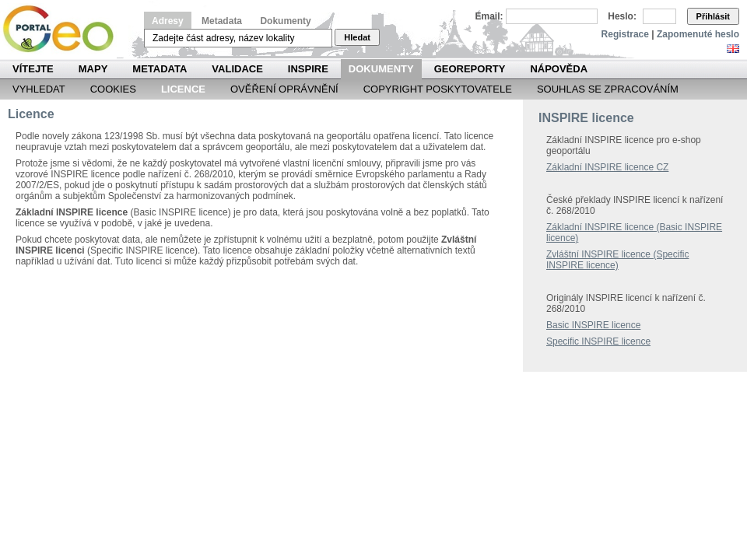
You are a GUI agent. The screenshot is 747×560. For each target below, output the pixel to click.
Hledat (357, 37)
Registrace (625, 34)
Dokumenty (285, 21)
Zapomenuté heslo (698, 34)
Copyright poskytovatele (438, 89)
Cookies (113, 89)
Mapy (93, 69)
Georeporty (470, 69)
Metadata (222, 21)
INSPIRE (308, 69)
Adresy (168, 21)
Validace (237, 69)
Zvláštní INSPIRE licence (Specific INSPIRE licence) (617, 260)
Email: (489, 16)
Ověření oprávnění (284, 89)
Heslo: (622, 16)
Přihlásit (713, 16)
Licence (183, 89)
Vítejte (33, 69)
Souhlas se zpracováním (608, 89)
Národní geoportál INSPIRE (64, 29)
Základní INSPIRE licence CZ (607, 167)
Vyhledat (39, 89)
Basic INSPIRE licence (593, 325)
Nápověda (559, 69)
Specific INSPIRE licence (598, 341)
